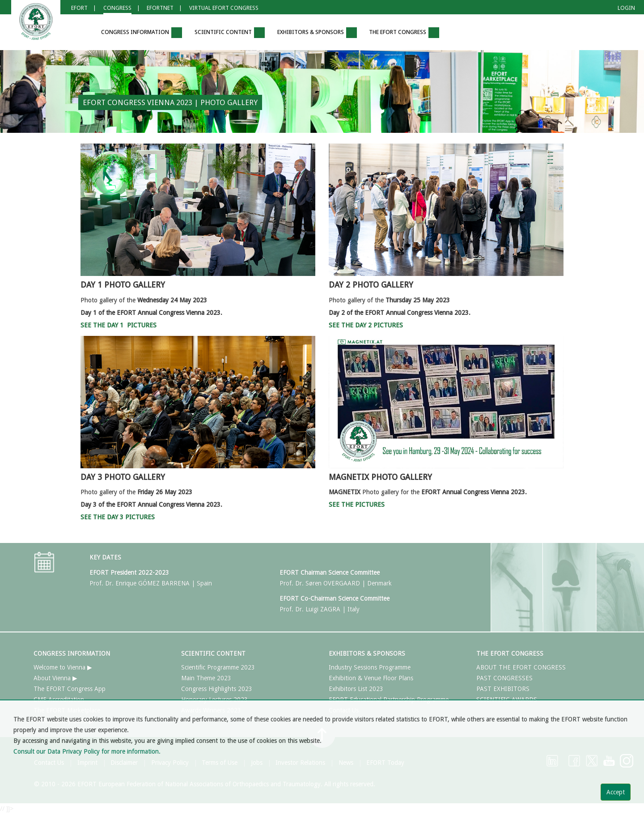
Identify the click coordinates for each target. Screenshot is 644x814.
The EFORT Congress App (70, 689)
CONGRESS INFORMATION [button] (142, 33)
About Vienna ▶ (55, 678)
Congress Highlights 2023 (217, 689)
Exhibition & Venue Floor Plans (371, 678)
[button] (82, 33)
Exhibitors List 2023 (356, 689)
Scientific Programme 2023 (218, 667)
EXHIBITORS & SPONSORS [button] (317, 33)
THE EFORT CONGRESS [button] (404, 33)
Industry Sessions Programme (370, 667)
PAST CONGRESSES (504, 678)
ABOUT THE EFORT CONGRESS (521, 667)
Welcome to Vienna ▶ (63, 667)
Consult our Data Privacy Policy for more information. (87, 751)
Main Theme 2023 (206, 678)
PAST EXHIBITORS (503, 689)
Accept (616, 792)
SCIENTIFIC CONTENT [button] (230, 33)
